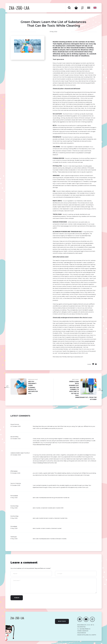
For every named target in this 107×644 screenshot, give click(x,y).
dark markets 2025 (53, 539)
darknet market (57, 528)
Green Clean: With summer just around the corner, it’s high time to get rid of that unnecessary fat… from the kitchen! (83, 389)
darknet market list (64, 498)
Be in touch (62, 621)
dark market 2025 (58, 508)
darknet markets (47, 508)
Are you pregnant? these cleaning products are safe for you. (24, 387)
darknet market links (61, 518)
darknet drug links (52, 498)
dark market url (50, 518)
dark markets (62, 539)
